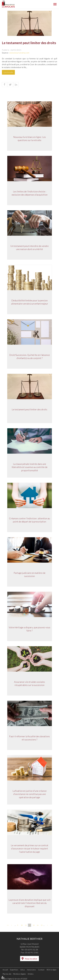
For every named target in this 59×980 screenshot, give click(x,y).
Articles (31, 974)
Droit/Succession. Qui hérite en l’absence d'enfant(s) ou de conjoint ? (30, 357)
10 (22, 925)
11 (26, 925)
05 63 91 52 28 (31, 950)
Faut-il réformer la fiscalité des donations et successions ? (29, 738)
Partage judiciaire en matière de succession (30, 575)
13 (34, 925)
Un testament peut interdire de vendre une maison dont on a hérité (29, 248)
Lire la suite (8, 72)
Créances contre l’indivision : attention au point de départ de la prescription (29, 520)
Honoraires (31, 970)
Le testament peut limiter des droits (29, 410)
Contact (41, 970)
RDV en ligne (52, 970)
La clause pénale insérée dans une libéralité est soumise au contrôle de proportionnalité (30, 467)
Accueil (5, 970)
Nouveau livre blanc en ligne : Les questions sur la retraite (30, 139)
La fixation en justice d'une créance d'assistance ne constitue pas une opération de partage (30, 794)
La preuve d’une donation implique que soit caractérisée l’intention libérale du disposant (30, 903)
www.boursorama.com (19, 53)
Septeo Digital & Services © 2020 (15, 979)
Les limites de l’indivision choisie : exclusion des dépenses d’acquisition (30, 193)
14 (38, 925)
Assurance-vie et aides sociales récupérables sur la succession (29, 684)
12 (30, 925)
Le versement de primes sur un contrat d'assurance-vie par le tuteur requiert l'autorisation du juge (30, 849)
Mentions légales (20, 974)
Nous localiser (31, 959)
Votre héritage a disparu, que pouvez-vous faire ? (29, 629)
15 (42, 925)
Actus (23, 970)
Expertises (14, 970)
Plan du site (7, 974)
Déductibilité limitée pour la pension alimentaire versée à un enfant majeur (30, 302)
